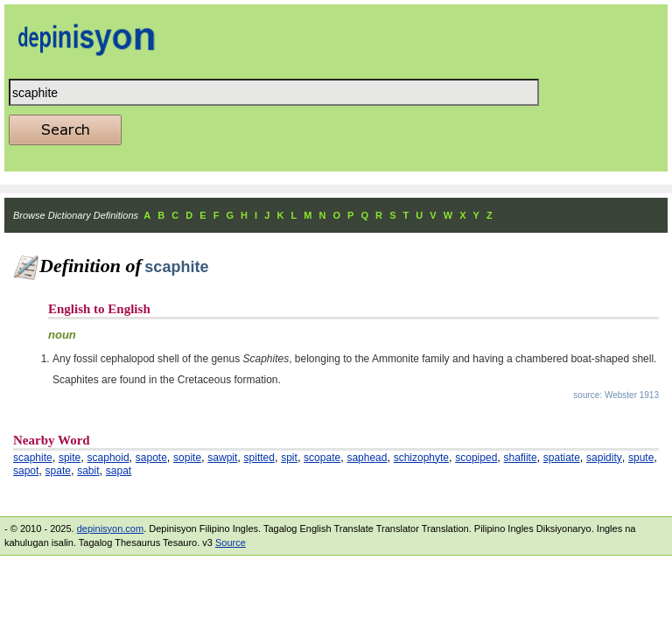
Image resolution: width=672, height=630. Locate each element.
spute (641, 458)
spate (58, 471)
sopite (187, 458)
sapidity (604, 458)
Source (231, 542)
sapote (151, 458)
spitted (259, 458)
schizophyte (421, 458)
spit (289, 458)
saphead (367, 458)
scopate (322, 458)
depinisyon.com (110, 528)
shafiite (521, 458)
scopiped (476, 458)
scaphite (33, 458)
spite (70, 458)
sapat (119, 471)
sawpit (222, 458)
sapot (26, 471)
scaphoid (108, 458)
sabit (88, 471)
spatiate (562, 458)
